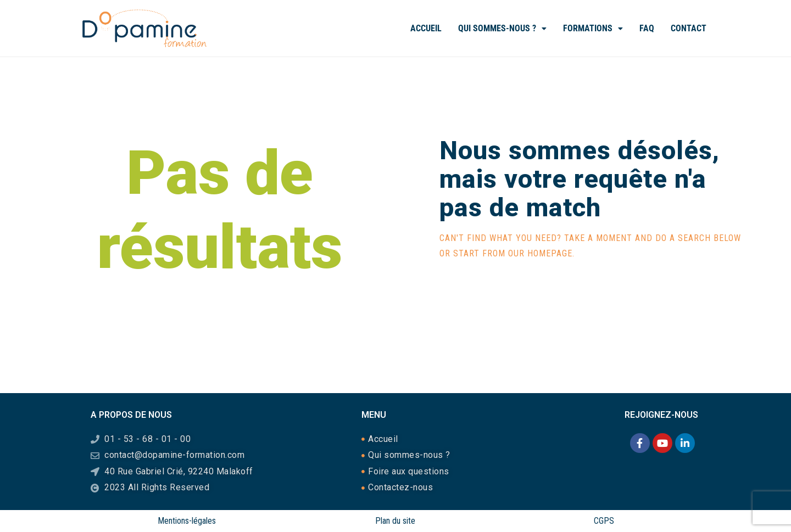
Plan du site (395, 521)
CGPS (604, 521)
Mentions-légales (187, 521)
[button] (502, 29)
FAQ (647, 28)
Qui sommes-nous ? (502, 28)
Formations (593, 28)
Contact (689, 28)
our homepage (540, 253)
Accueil (426, 28)
